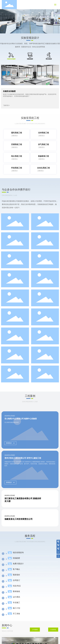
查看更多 (10, 443)
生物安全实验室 (9, 91)
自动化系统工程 (43, 168)
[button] (57, 17)
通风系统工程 (17, 133)
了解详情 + (6, 105)
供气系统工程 (43, 144)
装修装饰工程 (43, 156)
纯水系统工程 (17, 156)
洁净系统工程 (43, 133)
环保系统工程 (17, 168)
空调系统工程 (17, 144)
